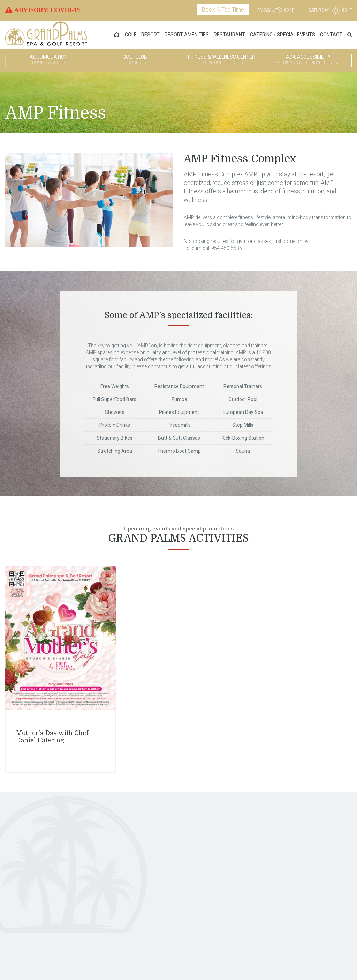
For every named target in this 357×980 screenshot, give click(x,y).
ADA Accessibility (309, 60)
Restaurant (229, 35)
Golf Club (135, 60)
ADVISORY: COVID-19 (47, 10)
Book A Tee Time (223, 10)
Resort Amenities (187, 35)
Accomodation (49, 60)
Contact (331, 35)
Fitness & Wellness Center (222, 60)
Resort (150, 35)
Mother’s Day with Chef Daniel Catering (52, 737)
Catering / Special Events (283, 35)
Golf (131, 35)
